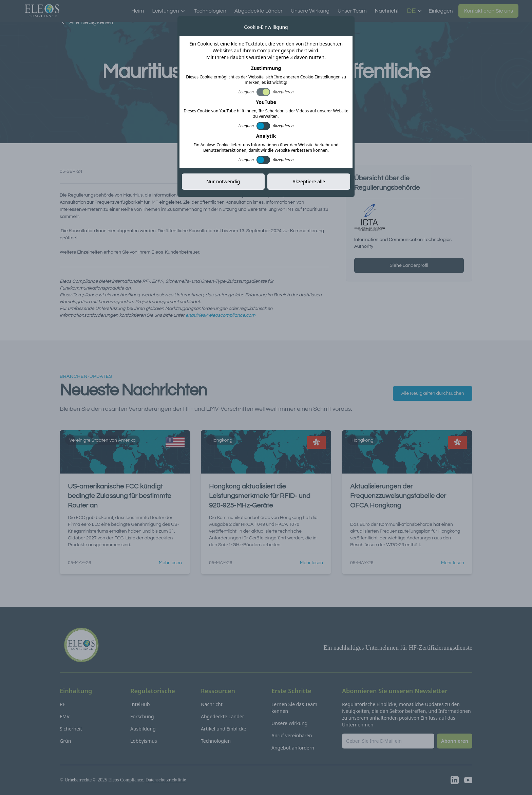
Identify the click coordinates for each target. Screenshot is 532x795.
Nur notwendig (223, 181)
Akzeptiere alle (309, 181)
